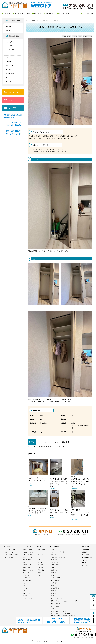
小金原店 (53, 591)
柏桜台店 (53, 593)
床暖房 (25, 562)
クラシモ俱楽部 (9, 557)
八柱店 (53, 609)
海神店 (53, 575)
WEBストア (49, 14)
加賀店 (53, 596)
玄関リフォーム (27, 567)
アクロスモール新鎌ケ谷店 (58, 557)
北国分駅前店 (54, 562)
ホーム (7, 14)
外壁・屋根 (11, 73)
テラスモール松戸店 (56, 598)
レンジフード (26, 578)
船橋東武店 (54, 583)
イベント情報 (64, 14)
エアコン (25, 588)
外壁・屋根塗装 (27, 560)
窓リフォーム (26, 573)
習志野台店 (54, 570)
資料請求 (12, 108)
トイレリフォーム (28, 555)
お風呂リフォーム (28, 549)
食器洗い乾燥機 (27, 580)
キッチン (10, 46)
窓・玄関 (10, 65)
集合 (9, 30)
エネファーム (26, 593)
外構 (9, 77)
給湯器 (9, 62)
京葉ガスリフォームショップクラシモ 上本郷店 (64, 601)
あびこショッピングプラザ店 (59, 611)
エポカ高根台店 (55, 580)
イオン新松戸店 (55, 588)
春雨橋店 (53, 567)
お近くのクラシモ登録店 (12, 555)
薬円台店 (53, 573)
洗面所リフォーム (28, 557)
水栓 (24, 583)
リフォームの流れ (10, 552)
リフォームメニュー (21, 14)
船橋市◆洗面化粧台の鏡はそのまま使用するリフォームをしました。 (38, 511)
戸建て (9, 26)
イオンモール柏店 (56, 604)
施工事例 (37, 14)
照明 (24, 585)
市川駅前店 (54, 560)
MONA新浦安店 (55, 565)
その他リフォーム (28, 598)
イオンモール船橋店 (56, 578)
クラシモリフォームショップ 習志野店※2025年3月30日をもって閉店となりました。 (63, 615)
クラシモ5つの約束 (10, 549)
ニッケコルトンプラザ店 (57, 552)
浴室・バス (11, 50)
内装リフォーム (27, 565)
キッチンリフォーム (28, 552)
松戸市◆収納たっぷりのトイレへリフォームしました (59, 512)
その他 (9, 81)
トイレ (9, 54)
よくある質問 (87, 14)
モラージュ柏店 (55, 606)
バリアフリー (26, 596)
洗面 (9, 58)
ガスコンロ (26, 575)
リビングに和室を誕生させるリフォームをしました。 (38, 481)
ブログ (76, 14)
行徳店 (53, 549)
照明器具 (10, 69)
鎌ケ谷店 (53, 555)
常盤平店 (53, 585)
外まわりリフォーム (28, 570)
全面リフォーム (12, 42)
